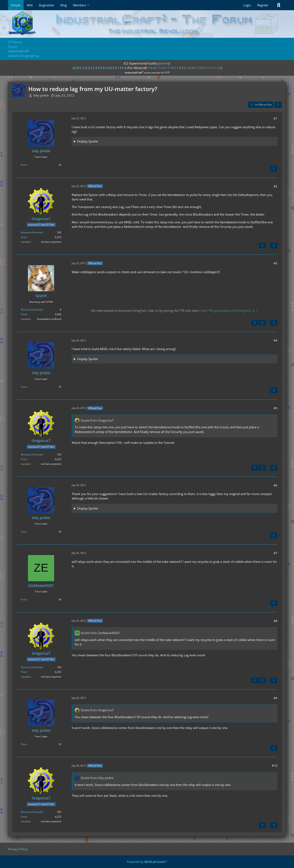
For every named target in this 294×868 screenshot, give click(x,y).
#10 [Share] (275, 766)
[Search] (279, 5)
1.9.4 (190, 68)
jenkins (164, 63)
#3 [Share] (276, 263)
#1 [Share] (276, 118)
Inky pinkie (41, 95)
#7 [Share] (276, 553)
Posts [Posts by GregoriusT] (24, 237)
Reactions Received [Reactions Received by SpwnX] (32, 310)
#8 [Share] (276, 621)
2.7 (117, 68)
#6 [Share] (276, 485)
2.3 (95, 68)
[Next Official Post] (262, 246)
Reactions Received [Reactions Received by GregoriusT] (32, 232)
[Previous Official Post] (255, 323)
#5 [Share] (276, 408)
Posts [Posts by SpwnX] (24, 314)
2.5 (102, 68)
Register (263, 5)
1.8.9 (180, 68)
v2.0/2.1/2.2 (81, 68)
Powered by (147, 862)
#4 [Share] (276, 340)
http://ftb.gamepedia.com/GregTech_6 (228, 310)
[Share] (278, 105)
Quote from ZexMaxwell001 (100, 633)
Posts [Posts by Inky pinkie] (24, 165)
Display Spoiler (88, 141)
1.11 (209, 68)
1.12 (218, 68)
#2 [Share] (276, 186)
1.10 (200, 68)
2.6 (110, 68)
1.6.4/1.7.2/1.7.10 (161, 68)
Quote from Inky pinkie (97, 778)
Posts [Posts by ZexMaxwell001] (24, 599)
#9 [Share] (276, 698)
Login (247, 5)
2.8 (124, 68)
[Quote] (274, 169)
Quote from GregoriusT (97, 420)
